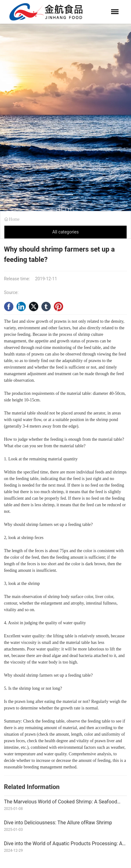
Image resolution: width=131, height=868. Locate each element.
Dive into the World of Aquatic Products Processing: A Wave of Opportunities (63, 846)
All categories (65, 232)
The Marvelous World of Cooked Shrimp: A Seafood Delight (61, 804)
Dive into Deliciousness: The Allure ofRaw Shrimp (58, 823)
